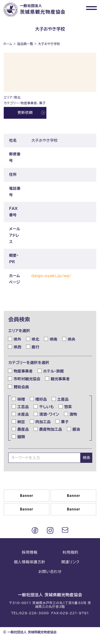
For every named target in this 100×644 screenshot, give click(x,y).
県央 (69, 339)
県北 (33, 339)
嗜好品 (39, 399)
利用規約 (71, 552)
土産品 (60, 399)
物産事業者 (20, 371)
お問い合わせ (50, 572)
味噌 (19, 399)
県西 (15, 347)
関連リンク (70, 562)
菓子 (62, 422)
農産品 (20, 429)
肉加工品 (40, 422)
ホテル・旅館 (51, 371)
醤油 (74, 429)
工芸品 (20, 407)
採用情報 (30, 552)
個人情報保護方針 (30, 562)
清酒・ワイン (46, 414)
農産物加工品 (48, 429)
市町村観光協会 (24, 379)
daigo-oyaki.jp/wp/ (51, 276)
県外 (15, 339)
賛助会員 (19, 386)
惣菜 (65, 407)
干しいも (44, 407)
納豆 (19, 422)
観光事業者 (57, 379)
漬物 (71, 414)
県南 (51, 339)
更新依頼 (25, 113)
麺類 (19, 437)
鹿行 (33, 347)
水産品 (20, 414)
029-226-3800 (34, 613)
